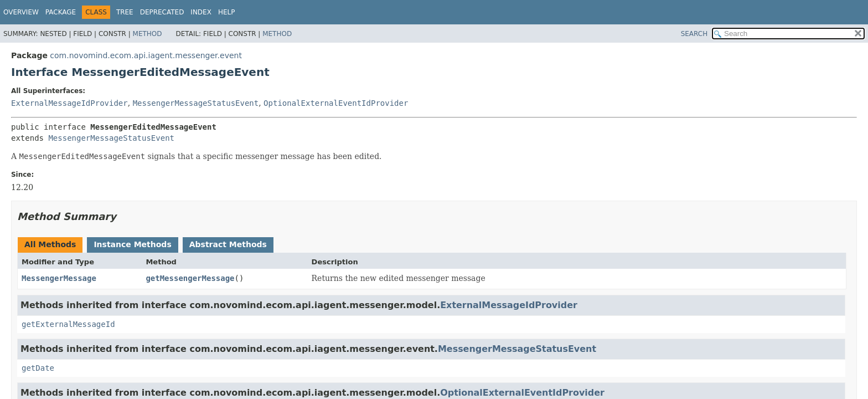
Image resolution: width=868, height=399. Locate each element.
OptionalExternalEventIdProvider (336, 103)
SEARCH (694, 34)
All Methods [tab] (50, 244)
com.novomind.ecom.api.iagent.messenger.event (146, 55)
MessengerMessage (59, 278)
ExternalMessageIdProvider (69, 103)
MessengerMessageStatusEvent (196, 103)
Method (148, 34)
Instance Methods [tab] (132, 244)
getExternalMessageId (68, 324)
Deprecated (162, 12)
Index (201, 12)
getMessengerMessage (190, 278)
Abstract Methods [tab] (228, 244)
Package (61, 12)
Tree (125, 12)
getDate (38, 368)
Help (227, 12)
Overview (21, 12)
